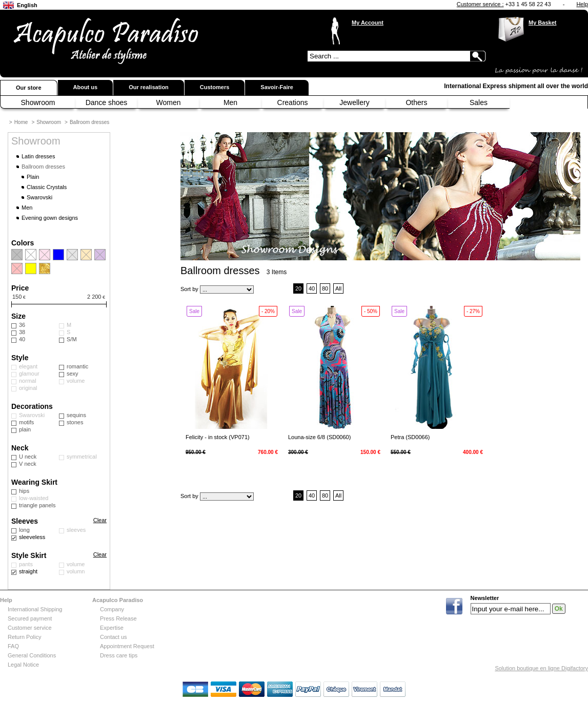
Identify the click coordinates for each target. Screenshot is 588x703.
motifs (26, 422)
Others (416, 102)
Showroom (38, 102)
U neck (28, 457)
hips (24, 491)
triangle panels (37, 505)
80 (325, 288)
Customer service (30, 628)
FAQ (13, 646)
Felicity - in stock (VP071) (218, 437)
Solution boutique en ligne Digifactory (541, 668)
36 (22, 325)
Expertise (112, 628)
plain (25, 429)
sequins (76, 415)
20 (298, 288)
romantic (77, 366)
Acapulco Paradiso (118, 600)
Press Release (118, 618)
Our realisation (149, 87)
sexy (73, 374)
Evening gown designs (50, 218)
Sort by (189, 289)
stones (75, 422)
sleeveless (32, 537)
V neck (28, 464)
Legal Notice (23, 665)
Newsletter (485, 598)
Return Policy (24, 637)
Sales (479, 102)
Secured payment (30, 618)
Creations (293, 102)
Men (230, 102)
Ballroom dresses (89, 122)
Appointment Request (127, 646)
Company (112, 609)
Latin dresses (38, 156)
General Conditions (32, 655)
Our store (29, 88)
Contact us (114, 637)
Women (169, 102)
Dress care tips (119, 655)
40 (22, 339)
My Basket (542, 23)
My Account (368, 23)
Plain (33, 177)
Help (582, 4)
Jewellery (354, 102)
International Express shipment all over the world (516, 86)
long (24, 530)
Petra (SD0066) (410, 437)
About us (86, 87)
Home (21, 122)
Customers (215, 87)
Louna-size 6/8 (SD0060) (319, 437)
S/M (72, 339)
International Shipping (35, 609)
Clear (100, 520)
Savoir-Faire (277, 87)
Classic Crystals (47, 187)
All (338, 288)
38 (22, 332)
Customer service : (480, 4)
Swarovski (39, 197)
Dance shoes (107, 102)
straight (28, 571)
